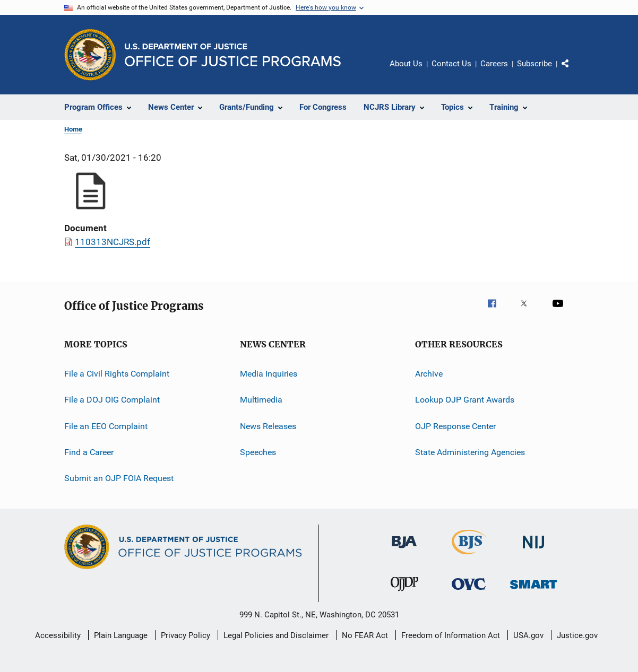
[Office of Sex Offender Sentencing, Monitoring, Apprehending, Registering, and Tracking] (533, 591)
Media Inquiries (269, 374)
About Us (406, 64)
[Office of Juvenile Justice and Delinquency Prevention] (404, 593)
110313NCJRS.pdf (113, 242)
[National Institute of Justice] (533, 550)
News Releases (268, 426)
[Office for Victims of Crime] (469, 592)
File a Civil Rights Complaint (117, 374)
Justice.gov (577, 635)
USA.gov (528, 635)
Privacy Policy (186, 635)
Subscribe (534, 64)
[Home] (233, 55)
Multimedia (261, 400)
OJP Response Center (455, 426)
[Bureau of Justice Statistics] (469, 556)
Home (73, 129)
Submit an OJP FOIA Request (119, 478)
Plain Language (121, 635)
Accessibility (58, 635)
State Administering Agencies (470, 452)
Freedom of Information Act (451, 635)
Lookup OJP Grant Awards (465, 400)
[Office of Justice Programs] (90, 55)
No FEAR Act (365, 635)
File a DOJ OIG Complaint (112, 400)
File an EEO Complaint (106, 426)
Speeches (258, 452)
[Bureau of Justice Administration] (404, 550)
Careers (494, 64)
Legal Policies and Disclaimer (276, 635)
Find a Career (89, 452)
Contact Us (451, 64)
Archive (429, 374)
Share (574, 71)
